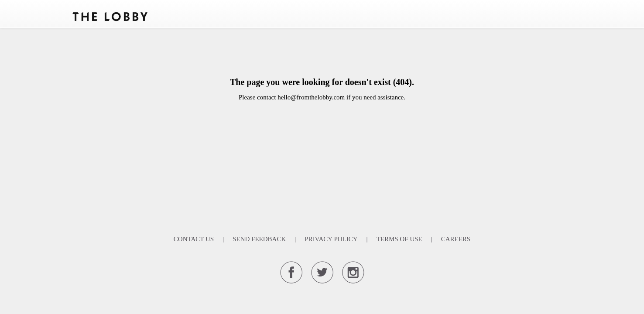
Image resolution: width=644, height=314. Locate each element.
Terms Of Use (399, 239)
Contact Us (194, 239)
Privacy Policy (331, 239)
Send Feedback (259, 239)
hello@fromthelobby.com (311, 97)
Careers (456, 239)
